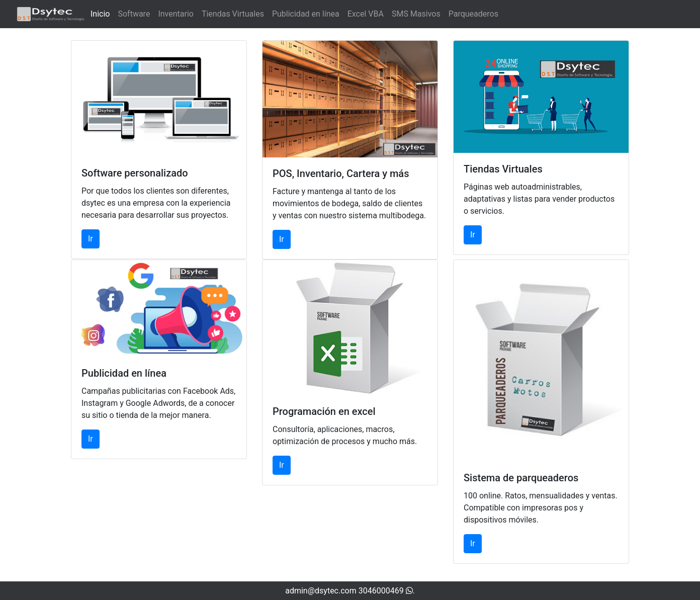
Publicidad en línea (306, 14)
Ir (91, 239)
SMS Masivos (416, 14)
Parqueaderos (473, 14)
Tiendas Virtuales (233, 14)
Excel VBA (366, 14)
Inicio (100, 14)
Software (134, 14)
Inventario (176, 14)
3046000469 (386, 591)
